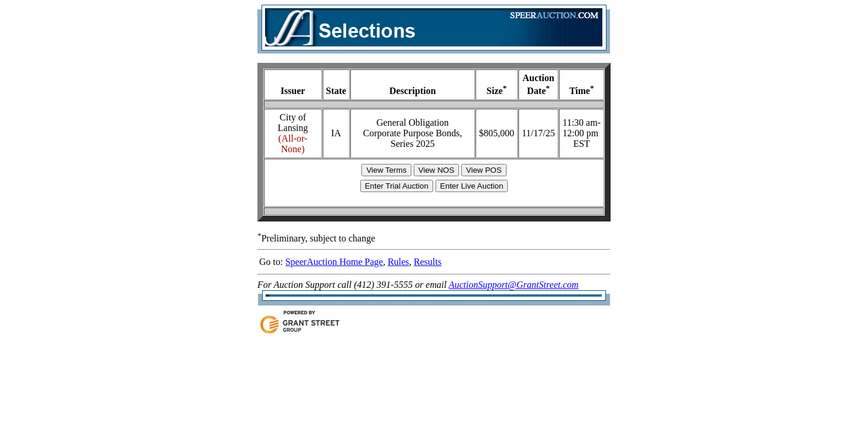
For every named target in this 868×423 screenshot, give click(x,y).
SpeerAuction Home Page (334, 262)
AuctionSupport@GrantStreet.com (514, 285)
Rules (398, 262)
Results (428, 262)
